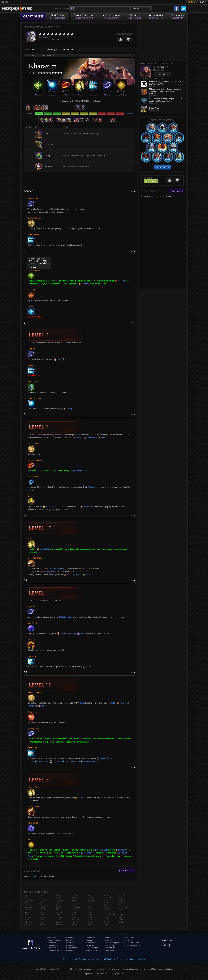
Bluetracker (110, 948)
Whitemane (123, 907)
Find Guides (162, 74)
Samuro (106, 895)
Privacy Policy (85, 959)
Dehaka (43, 910)
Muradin (121, 703)
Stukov (106, 905)
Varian (122, 905)
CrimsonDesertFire (132, 945)
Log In (203, 2)
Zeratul (66, 359)
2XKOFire (90, 945)
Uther (121, 898)
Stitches (106, 903)
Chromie (62, 633)
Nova (58, 359)
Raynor (101, 758)
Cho (46, 572)
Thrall (106, 917)
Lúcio (74, 910)
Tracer (106, 920)
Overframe (129, 940)
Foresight (90, 487)
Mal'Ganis (76, 917)
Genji (58, 898)
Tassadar (107, 910)
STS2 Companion (132, 943)
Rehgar (90, 922)
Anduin (27, 905)
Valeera (122, 900)
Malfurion (75, 920)
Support (133, 959)
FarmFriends (72, 948)
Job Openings (109, 959)
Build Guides (31, 50)
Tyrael (106, 924)
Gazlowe (59, 895)
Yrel (121, 912)
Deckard (44, 907)
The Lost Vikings (72, 575)
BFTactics (90, 943)
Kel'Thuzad (60, 924)
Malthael (75, 922)
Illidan (102, 438)
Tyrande (122, 895)
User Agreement (70, 959)
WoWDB (109, 938)
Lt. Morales (56, 761)
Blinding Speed (88, 853)
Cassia (27, 924)
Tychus (106, 922)
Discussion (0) (50, 50)
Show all (129, 114)
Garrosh (43, 924)
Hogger (59, 907)
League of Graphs (55, 940)
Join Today (192, 2)
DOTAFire (71, 940)
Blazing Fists (41, 761)
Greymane (89, 438)
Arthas (27, 912)
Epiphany (84, 284)
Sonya (106, 900)
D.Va (42, 903)
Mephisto (91, 898)
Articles (142, 959)
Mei (89, 895)
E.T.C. (43, 915)
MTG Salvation (92, 948)
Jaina (58, 915)
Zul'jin (121, 922)
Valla (121, 903)
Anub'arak (28, 907)
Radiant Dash (80, 471)
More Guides (69, 50)
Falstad (43, 917)
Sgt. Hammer (108, 898)
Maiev (74, 915)
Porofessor (52, 943)
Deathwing (44, 905)
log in (36, 876)
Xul (41, 706)
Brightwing (28, 922)
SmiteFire (70, 938)
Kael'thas (60, 922)
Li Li (74, 903)
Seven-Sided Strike (55, 569)
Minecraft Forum (93, 950)
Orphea (90, 910)
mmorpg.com (110, 945)
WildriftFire (52, 948)
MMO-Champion (112, 943)
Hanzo (59, 905)
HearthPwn (110, 950)
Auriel (27, 915)
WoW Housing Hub (113, 940)
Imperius (59, 912)
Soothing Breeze (51, 507)
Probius (90, 912)
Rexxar (90, 924)
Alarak (27, 898)
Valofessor (71, 943)
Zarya (121, 917)
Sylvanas (107, 907)
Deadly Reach (88, 761)
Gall (53, 572)
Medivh (75, 924)
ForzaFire (70, 950)
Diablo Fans (129, 938)
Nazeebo (91, 905)
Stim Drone (68, 761)
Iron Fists (120, 281)
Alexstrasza (29, 900)
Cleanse (85, 507)
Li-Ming (67, 409)
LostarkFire (90, 940)
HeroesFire (90, 938)
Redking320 (47, 37)
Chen (42, 895)
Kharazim (75, 898)
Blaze (27, 920)
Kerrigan (78, 438)
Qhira (90, 915)
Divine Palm (43, 549)
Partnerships (122, 959)
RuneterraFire (53, 950)
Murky (86, 575)
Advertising (97, 959)
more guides (162, 167)
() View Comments (127, 871)
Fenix (42, 920)
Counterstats (53, 945)
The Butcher (108, 912)
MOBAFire (52, 938)
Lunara (75, 912)
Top (132, 191)
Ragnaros (91, 917)
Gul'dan (59, 903)
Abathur (110, 758)
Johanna (59, 917)
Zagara (122, 915)
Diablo (112, 703)
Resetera (70, 945)
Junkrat (59, 920)
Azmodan (28, 917)
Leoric (74, 900)
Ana (26, 903)
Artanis (27, 910)
